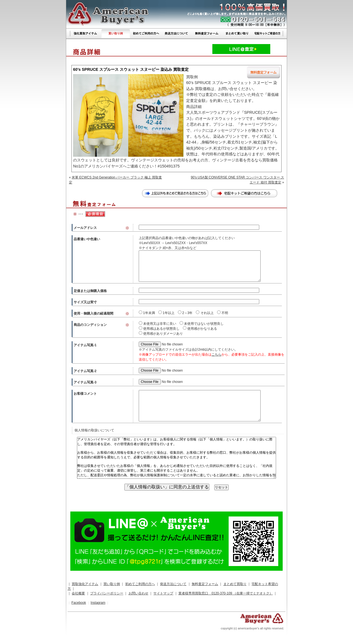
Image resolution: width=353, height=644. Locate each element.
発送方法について (173, 584)
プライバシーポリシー (107, 593)
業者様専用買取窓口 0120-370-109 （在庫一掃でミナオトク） (226, 593)
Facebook (79, 603)
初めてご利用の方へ (140, 584)
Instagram (98, 603)
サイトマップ (163, 593)
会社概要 (78, 593)
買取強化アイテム (85, 584)
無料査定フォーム (205, 584)
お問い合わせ (138, 593)
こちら (216, 355)
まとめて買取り (235, 584)
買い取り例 (112, 584)
